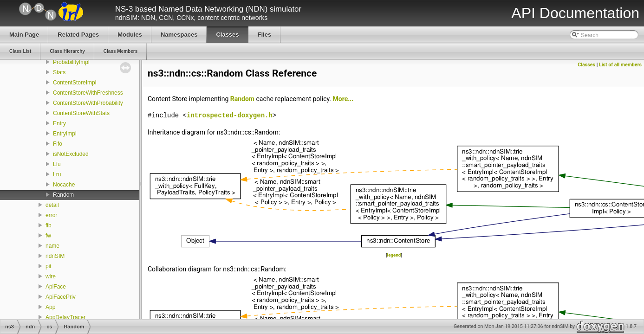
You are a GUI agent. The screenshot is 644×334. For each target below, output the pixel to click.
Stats (59, 72)
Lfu (57, 164)
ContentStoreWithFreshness (88, 93)
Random (63, 195)
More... (343, 99)
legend (394, 255)
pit (49, 266)
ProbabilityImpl (71, 62)
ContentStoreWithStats (81, 113)
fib (49, 225)
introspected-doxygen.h (230, 115)
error (51, 215)
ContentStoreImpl (75, 83)
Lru (57, 174)
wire (51, 276)
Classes (586, 65)
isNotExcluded (71, 154)
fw (48, 236)
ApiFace (56, 287)
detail (52, 205)
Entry (59, 123)
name (52, 246)
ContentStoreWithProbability (88, 103)
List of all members (620, 65)
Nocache (64, 185)
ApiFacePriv (61, 297)
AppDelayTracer (65, 317)
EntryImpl (65, 134)
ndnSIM (55, 256)
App (50, 307)
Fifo (58, 144)
